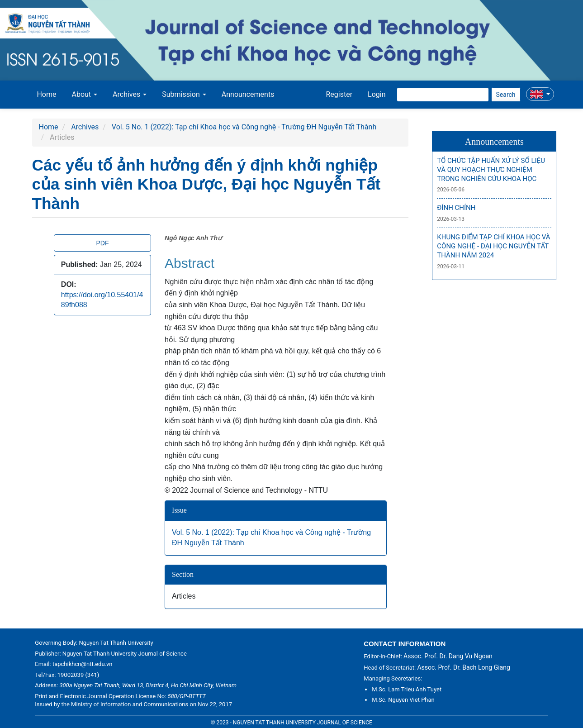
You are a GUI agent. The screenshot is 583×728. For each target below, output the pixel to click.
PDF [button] (102, 243)
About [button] (85, 94)
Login (377, 94)
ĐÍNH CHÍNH (456, 208)
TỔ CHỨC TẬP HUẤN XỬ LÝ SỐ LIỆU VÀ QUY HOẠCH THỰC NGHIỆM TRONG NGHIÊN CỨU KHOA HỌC (491, 170)
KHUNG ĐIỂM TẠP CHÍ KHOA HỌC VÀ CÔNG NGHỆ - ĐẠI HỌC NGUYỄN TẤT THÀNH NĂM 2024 (493, 246)
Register (339, 94)
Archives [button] (130, 94)
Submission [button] (184, 94)
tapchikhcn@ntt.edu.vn (83, 664)
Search (506, 95)
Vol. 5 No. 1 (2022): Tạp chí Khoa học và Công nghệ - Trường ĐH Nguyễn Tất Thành (244, 127)
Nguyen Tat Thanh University (116, 643)
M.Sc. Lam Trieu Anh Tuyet (407, 689)
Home (46, 94)
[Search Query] (443, 95)
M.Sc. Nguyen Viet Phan (403, 700)
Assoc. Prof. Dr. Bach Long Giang (463, 667)
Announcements (248, 94)
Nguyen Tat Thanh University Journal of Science (125, 654)
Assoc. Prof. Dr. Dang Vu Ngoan (448, 656)
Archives (85, 127)
